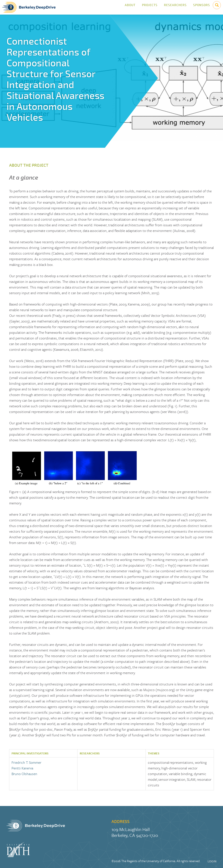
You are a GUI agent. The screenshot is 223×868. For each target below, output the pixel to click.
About (130, 7)
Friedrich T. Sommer (26, 762)
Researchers (175, 7)
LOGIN (212, 861)
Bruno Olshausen (24, 774)
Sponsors (202, 7)
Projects (150, 7)
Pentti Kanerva (22, 768)
